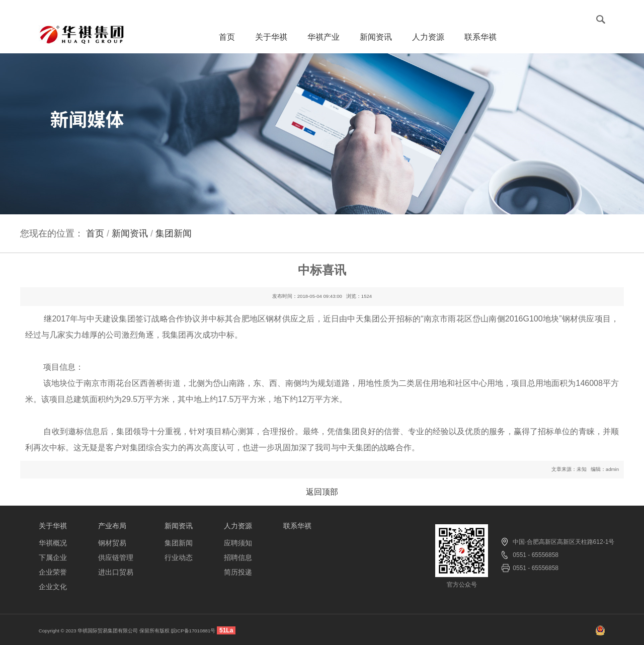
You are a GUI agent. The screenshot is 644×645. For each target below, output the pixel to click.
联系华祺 (480, 42)
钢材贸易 (112, 543)
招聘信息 (238, 557)
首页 (227, 37)
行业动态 (179, 557)
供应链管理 (116, 557)
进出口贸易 (116, 572)
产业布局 (112, 526)
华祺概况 (53, 543)
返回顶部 (322, 492)
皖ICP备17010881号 (193, 631)
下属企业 (53, 557)
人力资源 (428, 42)
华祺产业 (324, 42)
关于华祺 (271, 42)
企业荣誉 (53, 572)
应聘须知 (238, 543)
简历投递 (238, 572)
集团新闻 (179, 543)
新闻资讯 (376, 42)
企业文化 (53, 587)
